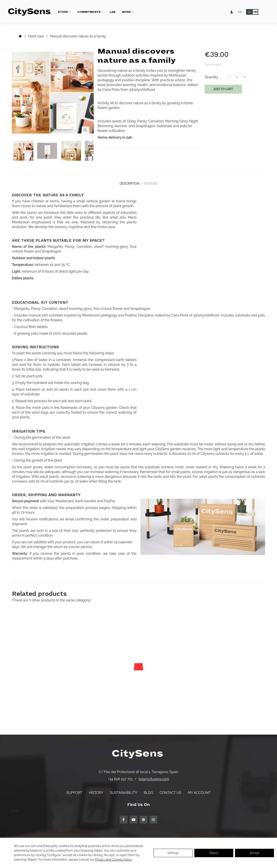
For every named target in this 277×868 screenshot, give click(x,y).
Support (74, 790)
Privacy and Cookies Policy (114, 860)
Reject (214, 853)
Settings (173, 853)
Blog (148, 790)
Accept (254, 853)
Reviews (153, 182)
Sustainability (124, 790)
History (96, 790)
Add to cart (223, 89)
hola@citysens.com (154, 776)
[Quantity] (237, 77)
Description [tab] (128, 182)
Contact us (170, 790)
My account (199, 790)
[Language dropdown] (240, 12)
